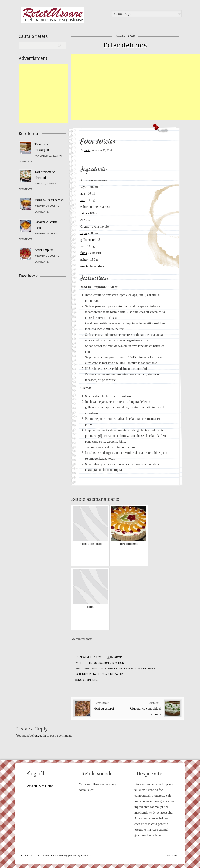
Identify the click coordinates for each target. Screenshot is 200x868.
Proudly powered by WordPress (76, 855)
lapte (84, 187)
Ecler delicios (125, 45)
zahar (84, 207)
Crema (85, 227)
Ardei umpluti (44, 250)
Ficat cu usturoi (104, 708)
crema (118, 669)
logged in (40, 736)
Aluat (84, 180)
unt (82, 200)
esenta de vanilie (91, 266)
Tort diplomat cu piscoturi (46, 175)
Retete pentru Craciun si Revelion (101, 663)
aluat (103, 669)
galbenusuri (88, 240)
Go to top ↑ (173, 855)
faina (84, 213)
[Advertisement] (135, 87)
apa (83, 194)
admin (87, 150)
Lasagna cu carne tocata (46, 225)
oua (83, 220)
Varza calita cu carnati (49, 200)
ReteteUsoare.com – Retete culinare (53, 15)
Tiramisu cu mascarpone (43, 147)
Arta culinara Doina (40, 786)
